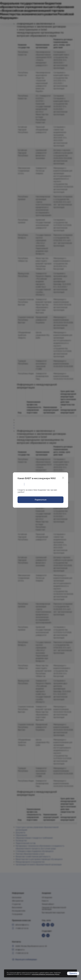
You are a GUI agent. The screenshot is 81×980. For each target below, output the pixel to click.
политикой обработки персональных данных (46, 974)
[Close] (63, 478)
